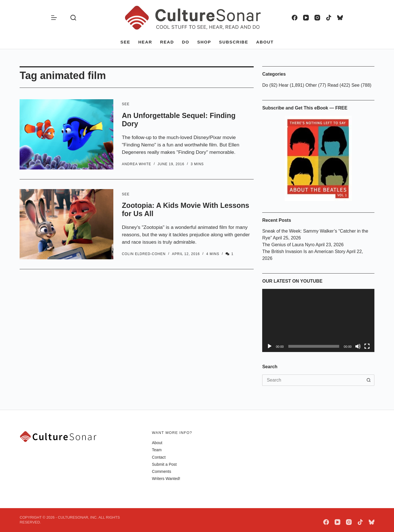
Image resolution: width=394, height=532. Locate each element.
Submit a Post (164, 464)
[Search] (73, 18)
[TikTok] (329, 18)
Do (185, 42)
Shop (204, 42)
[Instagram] (317, 18)
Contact (159, 457)
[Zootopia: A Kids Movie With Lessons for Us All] (66, 224)
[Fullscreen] (367, 346)
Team (157, 450)
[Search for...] (312, 380)
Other (311, 85)
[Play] (270, 346)
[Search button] (369, 380)
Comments (162, 471)
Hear (145, 42)
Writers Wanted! (166, 479)
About (265, 42)
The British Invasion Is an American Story (304, 251)
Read (167, 42)
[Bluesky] (340, 18)
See (125, 42)
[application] (318, 320)
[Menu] (54, 18)
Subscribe (234, 42)
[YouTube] (306, 18)
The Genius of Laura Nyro (288, 245)
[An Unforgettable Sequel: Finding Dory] (66, 134)
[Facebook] (295, 18)
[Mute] (358, 346)
